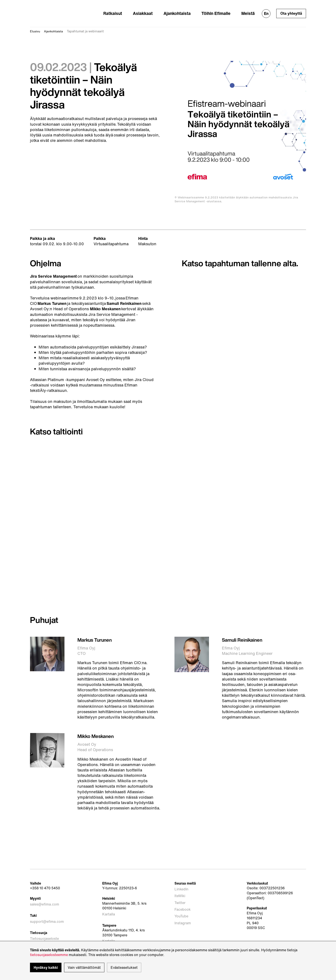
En (266, 11)
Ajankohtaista (188, 10)
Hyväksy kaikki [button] (46, 967)
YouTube (181, 902)
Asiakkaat (159, 10)
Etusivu (36, 26)
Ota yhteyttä (291, 11)
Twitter (180, 892)
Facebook (183, 897)
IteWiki (180, 887)
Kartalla (109, 908)
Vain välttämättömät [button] (84, 967)
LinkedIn (181, 883)
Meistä (249, 10)
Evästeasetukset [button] (124, 967)
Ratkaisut (134, 10)
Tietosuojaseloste (44, 928)
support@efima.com (47, 913)
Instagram (183, 907)
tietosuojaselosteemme (49, 955)
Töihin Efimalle (222, 10)
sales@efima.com (45, 898)
